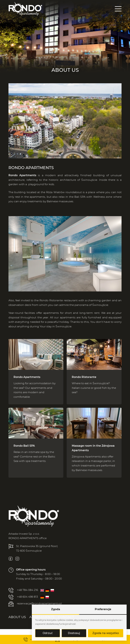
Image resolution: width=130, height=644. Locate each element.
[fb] (11, 559)
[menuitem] (17, 617)
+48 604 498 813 (23, 597)
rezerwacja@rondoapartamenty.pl (35, 604)
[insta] (17, 559)
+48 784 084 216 (23, 590)
